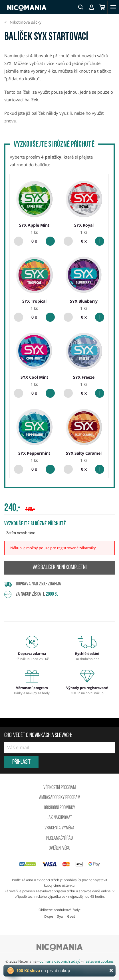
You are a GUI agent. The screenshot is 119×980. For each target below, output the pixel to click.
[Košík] (102, 7)
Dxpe (49, 916)
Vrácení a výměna (59, 828)
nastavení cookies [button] (98, 961)
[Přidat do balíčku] (50, 241)
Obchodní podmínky (59, 808)
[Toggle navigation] (113, 7)
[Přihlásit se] (91, 7)
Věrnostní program (59, 788)
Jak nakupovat (59, 818)
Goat (71, 916)
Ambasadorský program (60, 798)
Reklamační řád (59, 838)
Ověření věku (59, 848)
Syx (60, 916)
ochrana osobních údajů (60, 961)
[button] (80, 7)
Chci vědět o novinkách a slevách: (38, 736)
